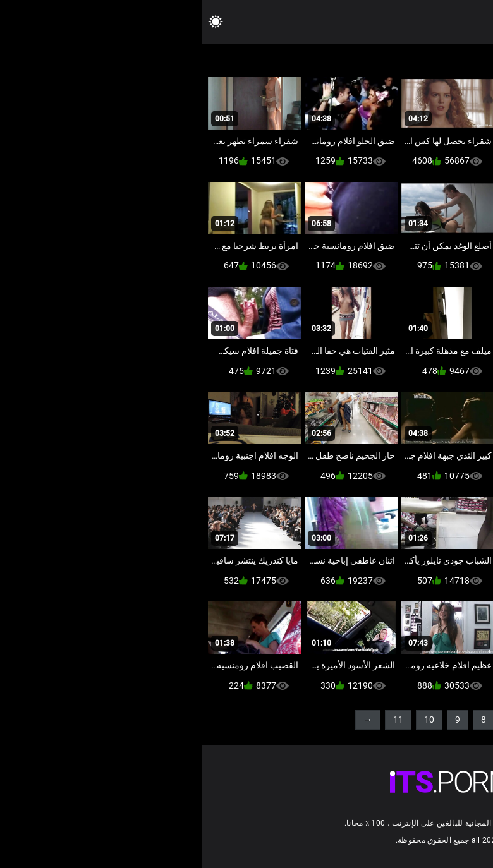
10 (228, 720)
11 (197, 720)
